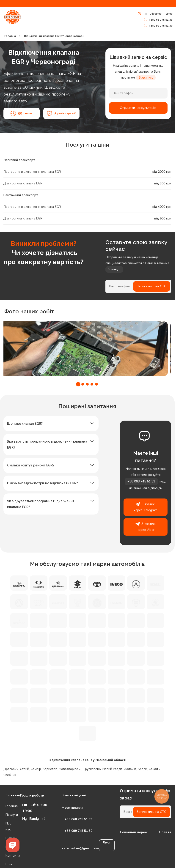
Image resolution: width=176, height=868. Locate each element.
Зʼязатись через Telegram (146, 507)
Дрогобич (11, 769)
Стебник (10, 775)
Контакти (6, 856)
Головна (6, 806)
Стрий (25, 769)
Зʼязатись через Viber (146, 526)
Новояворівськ (70, 769)
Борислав (50, 769)
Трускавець (92, 769)
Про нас (6, 826)
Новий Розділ (113, 769)
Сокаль (154, 769)
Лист (107, 842)
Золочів (130, 769)
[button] (78, 384)
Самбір (36, 769)
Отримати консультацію (138, 108)
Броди (142, 769)
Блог (6, 864)
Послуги (6, 815)
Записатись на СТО (152, 286)
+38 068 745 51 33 (141, 481)
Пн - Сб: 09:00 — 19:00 (155, 14)
